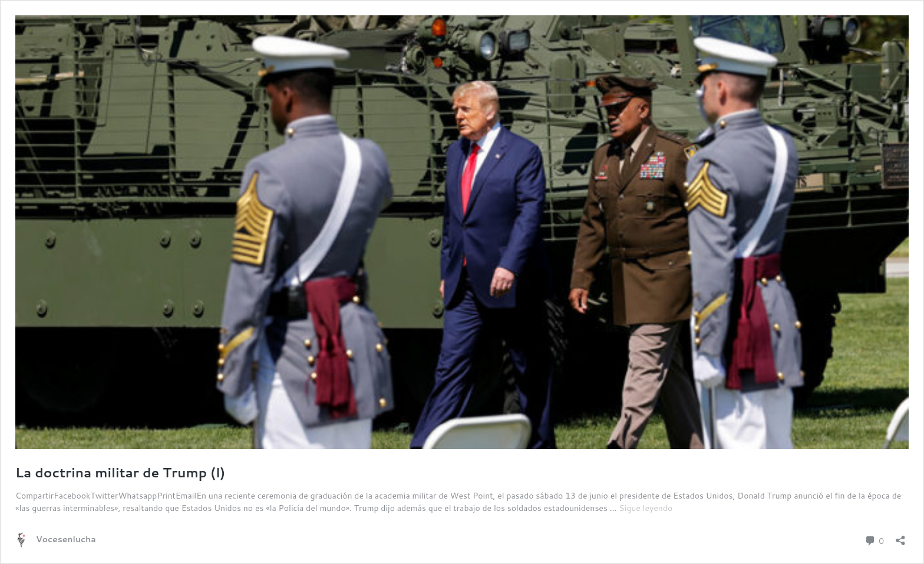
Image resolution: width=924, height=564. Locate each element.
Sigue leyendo (646, 508)
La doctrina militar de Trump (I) (120, 472)
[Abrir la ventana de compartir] (900, 537)
